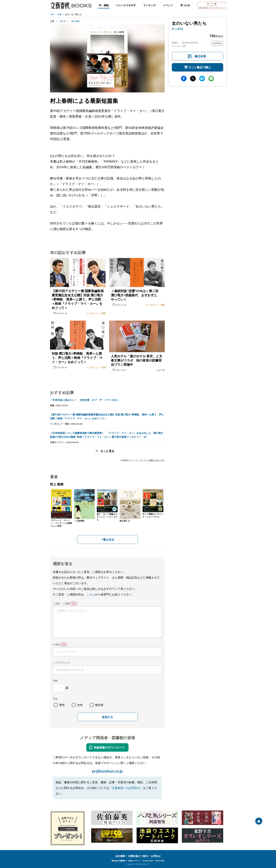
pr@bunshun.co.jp (107, 771)
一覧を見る (107, 539)
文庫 (60, 14)
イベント (168, 5)
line (211, 79)
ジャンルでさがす (126, 5)
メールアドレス (61, 662)
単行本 (63, 21)
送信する (107, 717)
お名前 (57, 644)
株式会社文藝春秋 (119, 861)
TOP (52, 14)
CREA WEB (160, 861)
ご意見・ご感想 (61, 603)
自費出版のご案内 (138, 856)
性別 (55, 699)
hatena (202, 79)
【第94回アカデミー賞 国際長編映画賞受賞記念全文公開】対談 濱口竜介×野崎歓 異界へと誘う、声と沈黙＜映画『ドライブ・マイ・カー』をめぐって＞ (107, 416)
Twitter (193, 79)
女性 (80, 705)
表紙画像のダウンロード (109, 747)
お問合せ (156, 856)
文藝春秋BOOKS (71, 5)
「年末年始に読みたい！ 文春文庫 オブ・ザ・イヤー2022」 (85, 400)
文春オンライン (134, 861)
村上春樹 (177, 29)
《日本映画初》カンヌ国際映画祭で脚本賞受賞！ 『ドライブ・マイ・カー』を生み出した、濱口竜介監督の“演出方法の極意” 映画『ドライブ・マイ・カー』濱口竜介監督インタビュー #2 (107, 435)
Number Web (148, 861)
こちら (91, 594)
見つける (185, 5)
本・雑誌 (104, 5)
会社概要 (120, 856)
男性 (62, 705)
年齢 (55, 681)
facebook (184, 79)
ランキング (149, 5)
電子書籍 (75, 21)
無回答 (99, 705)
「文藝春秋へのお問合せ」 (126, 788)
